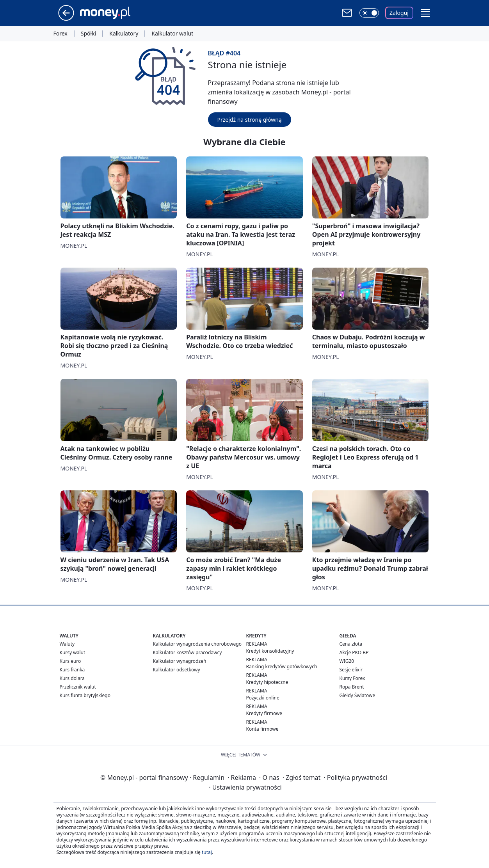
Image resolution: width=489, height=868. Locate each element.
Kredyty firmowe (264, 713)
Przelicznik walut (78, 687)
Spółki (88, 34)
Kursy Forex (352, 678)
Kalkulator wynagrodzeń (180, 661)
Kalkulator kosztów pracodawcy (188, 652)
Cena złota (351, 644)
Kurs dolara (72, 678)
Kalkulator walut (172, 34)
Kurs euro (70, 661)
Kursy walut (73, 652)
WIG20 (347, 661)
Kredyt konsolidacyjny (270, 651)
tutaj (207, 852)
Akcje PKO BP (354, 652)
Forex (60, 34)
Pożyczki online (263, 698)
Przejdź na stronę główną (250, 120)
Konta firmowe (262, 729)
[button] (425, 13)
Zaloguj (399, 13)
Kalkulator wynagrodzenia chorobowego (197, 644)
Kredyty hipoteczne (267, 682)
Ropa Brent (352, 687)
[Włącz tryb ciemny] (369, 13)
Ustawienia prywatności (245, 787)
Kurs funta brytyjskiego (85, 695)
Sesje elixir (351, 670)
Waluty (67, 644)
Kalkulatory (124, 34)
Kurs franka (72, 670)
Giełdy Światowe (357, 695)
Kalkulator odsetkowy (177, 670)
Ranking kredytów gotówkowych (282, 667)
